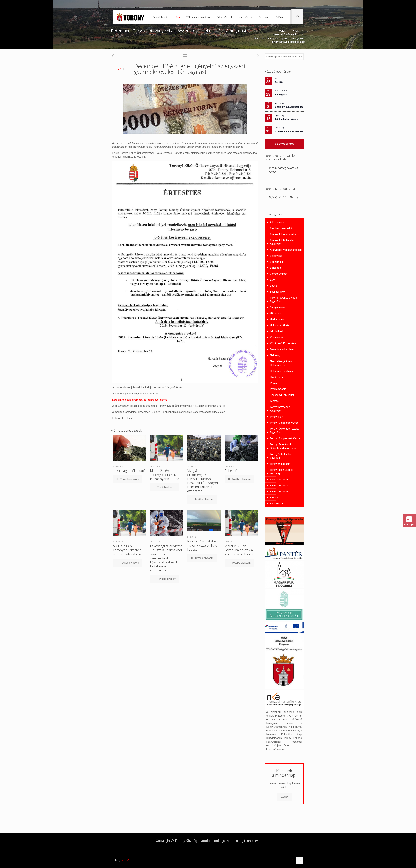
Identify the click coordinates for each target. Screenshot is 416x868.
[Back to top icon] (300, 860)
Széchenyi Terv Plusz (282, 395)
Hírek (296, 31)
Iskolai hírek (277, 331)
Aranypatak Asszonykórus (285, 234)
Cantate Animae (279, 274)
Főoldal (282, 31)
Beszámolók (277, 262)
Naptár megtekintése (284, 144)
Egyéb (274, 286)
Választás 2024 (279, 486)
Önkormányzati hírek (281, 371)
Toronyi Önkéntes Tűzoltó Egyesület (285, 431)
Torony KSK (277, 417)
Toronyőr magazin (280, 464)
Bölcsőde (275, 268)
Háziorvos (276, 313)
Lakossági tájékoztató (129, 471)
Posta (273, 383)
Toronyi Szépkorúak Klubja (285, 438)
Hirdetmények (278, 319)
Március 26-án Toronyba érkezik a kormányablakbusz (239, 550)
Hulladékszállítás (280, 325)
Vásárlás (275, 498)
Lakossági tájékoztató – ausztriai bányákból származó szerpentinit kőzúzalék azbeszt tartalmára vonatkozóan (166, 558)
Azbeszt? (231, 471)
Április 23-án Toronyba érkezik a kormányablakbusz (127, 550)
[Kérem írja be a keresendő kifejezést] (284, 57)
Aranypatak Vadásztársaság (286, 250)
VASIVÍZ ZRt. (277, 504)
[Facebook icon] (292, 860)
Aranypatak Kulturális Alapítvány (282, 242)
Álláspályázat (278, 222)
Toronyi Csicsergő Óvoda (284, 423)
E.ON (273, 280)
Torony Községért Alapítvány (280, 409)
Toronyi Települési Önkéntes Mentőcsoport (284, 446)
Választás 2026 (279, 492)
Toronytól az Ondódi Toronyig (281, 472)
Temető (274, 401)
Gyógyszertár (278, 307)
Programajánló (278, 389)
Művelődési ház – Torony (284, 197)
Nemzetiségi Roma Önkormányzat (281, 363)
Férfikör (279, 82)
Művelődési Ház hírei (282, 349)
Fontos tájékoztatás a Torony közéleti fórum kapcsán (204, 545)
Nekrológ (275, 355)
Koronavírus (277, 337)
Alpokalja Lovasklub (281, 228)
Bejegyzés (276, 256)
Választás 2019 (279, 480)
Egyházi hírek (278, 292)
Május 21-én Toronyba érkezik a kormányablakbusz (164, 475)
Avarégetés (281, 95)
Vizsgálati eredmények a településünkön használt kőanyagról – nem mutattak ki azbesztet (204, 481)
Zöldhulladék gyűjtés (286, 119)
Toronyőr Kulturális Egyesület (281, 456)
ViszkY (126, 860)
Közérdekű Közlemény (286, 34)
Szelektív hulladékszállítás (289, 107)
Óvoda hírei (276, 377)
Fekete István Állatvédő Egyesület (283, 300)
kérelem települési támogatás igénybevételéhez (140, 400)
